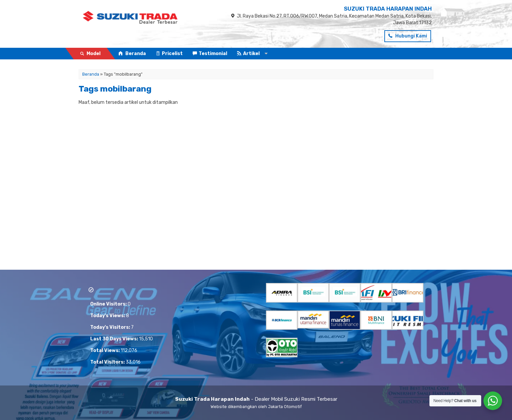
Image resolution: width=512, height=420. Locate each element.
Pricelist (169, 54)
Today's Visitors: (111, 327)
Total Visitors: (108, 362)
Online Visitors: (109, 304)
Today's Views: (108, 316)
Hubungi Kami (408, 36)
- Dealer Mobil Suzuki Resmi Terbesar (256, 399)
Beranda (132, 54)
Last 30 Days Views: (115, 339)
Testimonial (210, 54)
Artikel (248, 54)
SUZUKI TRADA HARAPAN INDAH (388, 9)
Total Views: (105, 350)
